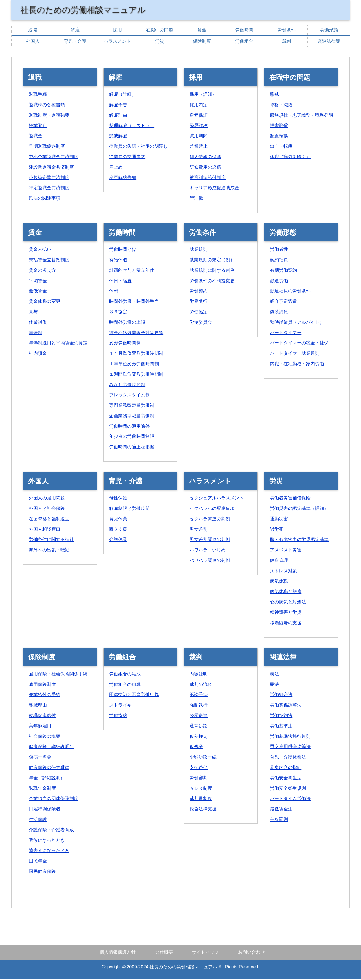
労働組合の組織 (125, 685)
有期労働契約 (283, 271)
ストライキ (120, 706)
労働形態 (329, 31)
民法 (274, 685)
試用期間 (199, 137)
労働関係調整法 (286, 706)
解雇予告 (118, 106)
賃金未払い (40, 250)
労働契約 (199, 292)
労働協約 (118, 717)
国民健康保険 (42, 873)
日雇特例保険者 (45, 810)
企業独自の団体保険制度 (54, 800)
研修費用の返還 (205, 168)
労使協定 (199, 313)
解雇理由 (118, 116)
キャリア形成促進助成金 (214, 189)
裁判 (287, 42)
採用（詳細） (203, 95)
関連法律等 (329, 42)
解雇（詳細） (123, 95)
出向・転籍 (281, 147)
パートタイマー (286, 334)
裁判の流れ (201, 685)
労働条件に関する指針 (51, 541)
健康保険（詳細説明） (51, 748)
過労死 (277, 530)
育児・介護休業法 (288, 758)
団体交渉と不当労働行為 (134, 696)
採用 (117, 31)
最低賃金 (38, 292)
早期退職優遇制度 (47, 147)
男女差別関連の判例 (210, 541)
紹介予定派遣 (283, 302)
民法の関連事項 (45, 199)
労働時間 (244, 31)
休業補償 (38, 323)
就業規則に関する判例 (212, 271)
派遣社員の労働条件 (290, 292)
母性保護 (118, 499)
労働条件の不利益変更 (212, 282)
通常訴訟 (199, 727)
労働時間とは (123, 250)
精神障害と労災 (286, 613)
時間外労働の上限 (127, 323)
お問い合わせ (252, 953)
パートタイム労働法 (290, 800)
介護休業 (118, 541)
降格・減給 (281, 106)
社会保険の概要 (45, 737)
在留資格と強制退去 (49, 520)
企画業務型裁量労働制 (132, 417)
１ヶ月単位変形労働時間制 (136, 354)
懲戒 (274, 95)
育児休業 (118, 520)
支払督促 (199, 769)
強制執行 (199, 706)
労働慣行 (199, 302)
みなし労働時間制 (127, 386)
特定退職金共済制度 (49, 189)
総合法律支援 (203, 810)
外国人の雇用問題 (47, 499)
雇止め (116, 168)
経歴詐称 (199, 127)
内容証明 (199, 675)
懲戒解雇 (118, 137)
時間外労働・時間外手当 (134, 302)
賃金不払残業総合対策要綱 (136, 334)
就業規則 (199, 250)
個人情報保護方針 (118, 953)
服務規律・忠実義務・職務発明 (301, 116)
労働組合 (244, 42)
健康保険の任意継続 (49, 769)
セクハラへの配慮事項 (212, 509)
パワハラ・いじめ (208, 551)
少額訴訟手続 (203, 758)
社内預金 (38, 354)
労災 (160, 42)
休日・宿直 (120, 282)
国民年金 (38, 862)
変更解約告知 (123, 179)
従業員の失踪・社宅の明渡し (138, 147)
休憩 (114, 292)
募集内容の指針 (286, 769)
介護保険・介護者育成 (51, 831)
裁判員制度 (201, 800)
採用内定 (199, 106)
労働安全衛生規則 (288, 789)
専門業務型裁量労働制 (132, 406)
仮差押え (199, 737)
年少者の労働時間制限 (132, 437)
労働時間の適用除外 (129, 427)
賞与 (33, 313)
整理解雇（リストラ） (132, 127)
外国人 (33, 42)
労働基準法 (281, 727)
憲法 (274, 675)
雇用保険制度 (42, 685)
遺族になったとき (47, 841)
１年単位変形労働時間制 (134, 365)
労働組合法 (281, 696)
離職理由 (38, 706)
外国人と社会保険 (47, 509)
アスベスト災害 (286, 551)
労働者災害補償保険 (290, 499)
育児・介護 (75, 42)
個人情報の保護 (205, 158)
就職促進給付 (42, 717)
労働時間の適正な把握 (132, 448)
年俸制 (36, 334)
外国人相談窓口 (45, 530)
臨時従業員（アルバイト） (297, 323)
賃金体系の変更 (45, 302)
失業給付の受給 (45, 696)
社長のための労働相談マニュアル (89, 10)
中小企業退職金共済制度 (54, 158)
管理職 (196, 199)
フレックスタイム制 (129, 396)
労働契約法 (281, 717)
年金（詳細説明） (47, 779)
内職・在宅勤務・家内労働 (297, 365)
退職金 (36, 137)
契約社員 (279, 261)
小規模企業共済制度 (49, 179)
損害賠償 (279, 127)
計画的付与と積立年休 (132, 271)
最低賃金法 (281, 810)
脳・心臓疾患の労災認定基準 (299, 541)
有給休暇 (118, 261)
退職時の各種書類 (47, 106)
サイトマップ (205, 953)
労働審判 (199, 779)
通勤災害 (279, 520)
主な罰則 (279, 821)
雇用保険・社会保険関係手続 (58, 675)
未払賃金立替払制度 (49, 261)
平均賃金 (38, 282)
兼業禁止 (199, 147)
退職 (33, 31)
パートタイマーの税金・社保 (299, 344)
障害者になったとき (49, 852)
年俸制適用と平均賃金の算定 (58, 344)
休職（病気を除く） (290, 158)
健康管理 (279, 561)
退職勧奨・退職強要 (49, 116)
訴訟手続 (199, 696)
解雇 (75, 31)
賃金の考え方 (42, 271)
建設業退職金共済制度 (51, 168)
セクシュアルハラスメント (217, 499)
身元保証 (199, 116)
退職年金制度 (42, 789)
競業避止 (38, 127)
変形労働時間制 (125, 344)
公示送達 (199, 717)
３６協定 (118, 313)
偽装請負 (279, 313)
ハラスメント (117, 42)
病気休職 (279, 582)
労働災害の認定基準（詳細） (299, 509)
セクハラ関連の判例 (210, 520)
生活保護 (38, 821)
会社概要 (164, 953)
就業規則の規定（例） (212, 261)
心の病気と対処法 (288, 603)
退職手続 (38, 95)
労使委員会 (201, 323)
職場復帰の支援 (286, 624)
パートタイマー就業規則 (295, 354)
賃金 (202, 31)
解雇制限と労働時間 (129, 509)
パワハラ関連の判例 (210, 561)
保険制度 (202, 42)
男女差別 (199, 530)
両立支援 (118, 530)
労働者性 (279, 250)
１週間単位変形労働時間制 (136, 375)
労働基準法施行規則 (290, 737)
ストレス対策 (283, 572)
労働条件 (287, 31)
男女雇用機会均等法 (290, 748)
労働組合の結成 (125, 675)
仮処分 (196, 748)
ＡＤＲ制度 (201, 789)
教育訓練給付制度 (208, 179)
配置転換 (279, 137)
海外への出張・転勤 (49, 551)
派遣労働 (279, 282)
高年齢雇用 (40, 727)
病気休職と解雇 (286, 593)
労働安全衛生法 (286, 779)
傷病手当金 (40, 758)
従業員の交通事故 (127, 158)
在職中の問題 (160, 31)
